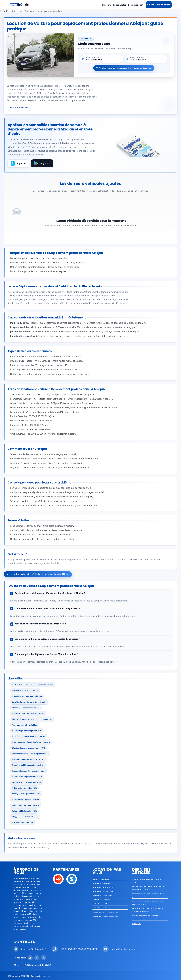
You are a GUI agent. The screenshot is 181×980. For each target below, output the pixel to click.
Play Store (42, 163)
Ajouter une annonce (159, 5)
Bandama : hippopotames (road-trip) (28, 759)
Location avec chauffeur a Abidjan (27, 696)
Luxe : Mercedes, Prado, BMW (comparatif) (31, 742)
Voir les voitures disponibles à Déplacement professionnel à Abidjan (38, 574)
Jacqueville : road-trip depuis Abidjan (29, 771)
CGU (16, 965)
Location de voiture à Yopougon (102, 908)
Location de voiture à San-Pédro (102, 895)
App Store (18, 163)
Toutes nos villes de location (101, 879)
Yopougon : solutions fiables (24, 725)
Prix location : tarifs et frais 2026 (27, 782)
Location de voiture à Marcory (102, 904)
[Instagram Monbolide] (30, 958)
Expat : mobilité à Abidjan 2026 (26, 805)
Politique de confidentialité (38, 965)
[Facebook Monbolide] (37, 958)
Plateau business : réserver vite (26, 708)
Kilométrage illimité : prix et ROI (26, 731)
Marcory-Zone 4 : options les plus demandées (32, 719)
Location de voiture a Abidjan (25, 690)
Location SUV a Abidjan (22, 822)
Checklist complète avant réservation (29, 736)
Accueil (3, 11)
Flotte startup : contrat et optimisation (30, 754)
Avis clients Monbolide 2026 (24, 788)
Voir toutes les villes (19, 108)
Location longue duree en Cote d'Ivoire (29, 702)
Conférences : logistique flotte (26, 800)
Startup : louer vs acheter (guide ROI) (29, 748)
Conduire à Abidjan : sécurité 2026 (27, 777)
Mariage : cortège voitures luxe (26, 794)
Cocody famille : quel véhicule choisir (28, 713)
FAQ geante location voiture (25, 817)
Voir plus (137, 924)
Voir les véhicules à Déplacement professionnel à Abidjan (124, 68)
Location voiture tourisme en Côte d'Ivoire (105, 912)
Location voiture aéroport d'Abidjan (103, 887)
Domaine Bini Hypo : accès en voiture (28, 765)
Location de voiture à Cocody (101, 900)
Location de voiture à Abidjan (101, 883)
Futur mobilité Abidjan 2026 (24, 811)
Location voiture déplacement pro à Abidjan (106, 916)
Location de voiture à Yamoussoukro (104, 891)
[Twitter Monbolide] (43, 958)
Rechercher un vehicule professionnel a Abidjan (33, 685)
